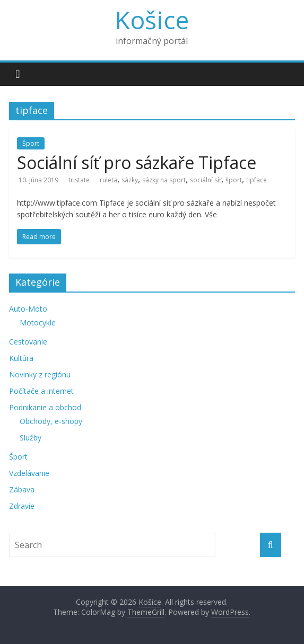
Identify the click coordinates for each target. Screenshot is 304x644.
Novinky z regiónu (40, 374)
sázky (130, 180)
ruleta (108, 180)
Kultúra (21, 358)
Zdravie (22, 506)
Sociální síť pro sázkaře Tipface (137, 162)
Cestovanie (28, 342)
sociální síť (206, 180)
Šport (31, 143)
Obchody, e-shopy (51, 421)
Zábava (22, 489)
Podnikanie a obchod (45, 407)
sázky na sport (164, 180)
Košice (152, 20)
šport (234, 180)
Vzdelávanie (29, 473)
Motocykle (38, 323)
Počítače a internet (41, 391)
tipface (257, 180)
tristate (79, 180)
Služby (31, 438)
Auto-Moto (28, 309)
